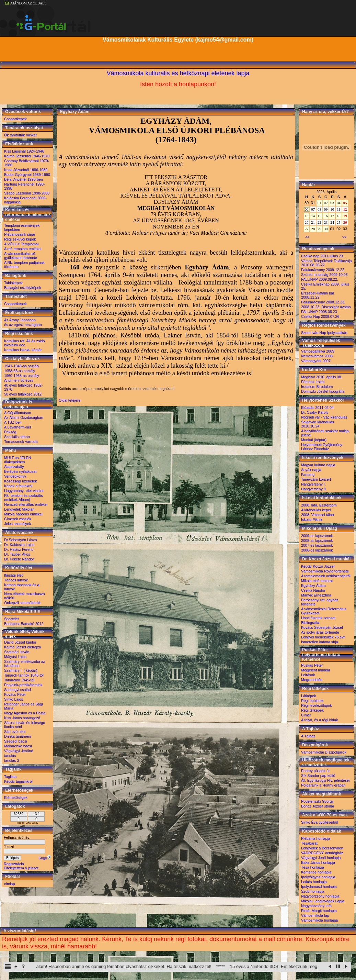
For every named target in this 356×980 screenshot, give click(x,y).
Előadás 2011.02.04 (317, 408)
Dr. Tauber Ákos (17, 554)
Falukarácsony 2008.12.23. (323, 302)
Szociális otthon (17, 437)
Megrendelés (312, 680)
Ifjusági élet (13, 575)
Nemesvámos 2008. (317, 356)
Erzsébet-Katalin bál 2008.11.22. (317, 295)
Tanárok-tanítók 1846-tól (24, 675)
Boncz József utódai (317, 806)
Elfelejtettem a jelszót (21, 868)
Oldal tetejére (70, 400)
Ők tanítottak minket (20, 135)
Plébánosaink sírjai (19, 234)
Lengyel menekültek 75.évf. (323, 637)
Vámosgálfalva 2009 (318, 351)
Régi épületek (312, 701)
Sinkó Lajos (14, 699)
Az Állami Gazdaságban (24, 417)
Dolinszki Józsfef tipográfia (323, 391)
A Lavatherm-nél (18, 427)
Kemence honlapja (316, 872)
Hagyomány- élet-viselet (24, 491)
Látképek (308, 696)
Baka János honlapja (318, 862)
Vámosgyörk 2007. (316, 361)
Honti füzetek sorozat (318, 618)
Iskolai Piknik (312, 520)
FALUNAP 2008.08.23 (319, 312)
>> (344, 237)
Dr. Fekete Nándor (19, 559)
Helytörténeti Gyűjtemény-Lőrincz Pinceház (322, 447)
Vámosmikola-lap (315, 915)
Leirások (308, 675)
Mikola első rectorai (317, 581)
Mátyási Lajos (15, 657)
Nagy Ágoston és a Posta (25, 713)
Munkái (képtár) (314, 440)
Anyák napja (311, 470)
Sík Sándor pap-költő (318, 776)
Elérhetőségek (16, 798)
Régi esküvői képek (20, 239)
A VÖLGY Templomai (21, 244)
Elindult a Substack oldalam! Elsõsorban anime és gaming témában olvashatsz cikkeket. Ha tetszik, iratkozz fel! (135, 966)
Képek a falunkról (18, 486)
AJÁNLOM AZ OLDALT (26, 3)
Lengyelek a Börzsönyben (322, 848)
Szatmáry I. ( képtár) (21, 670)
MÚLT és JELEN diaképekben (18, 460)
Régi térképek (312, 710)
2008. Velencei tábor (318, 515)
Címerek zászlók (18, 519)
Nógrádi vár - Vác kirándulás (324, 417)
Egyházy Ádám (313, 586)
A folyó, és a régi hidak (319, 720)
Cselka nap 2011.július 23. (323, 256)
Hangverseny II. (314, 489)
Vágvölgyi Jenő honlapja (321, 858)
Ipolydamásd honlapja (319, 887)
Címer (306, 715)
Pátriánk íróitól (313, 382)
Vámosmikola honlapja (319, 920)
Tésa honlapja (313, 867)
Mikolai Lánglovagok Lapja (323, 901)
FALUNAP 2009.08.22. (320, 279)
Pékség (10, 432)
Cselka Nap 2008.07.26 (320, 316)
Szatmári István (17, 652)
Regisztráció (14, 864)
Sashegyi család (18, 690)
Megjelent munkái (315, 670)
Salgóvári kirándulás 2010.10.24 (318, 424)
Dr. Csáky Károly (315, 412)
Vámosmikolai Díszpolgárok (324, 752)
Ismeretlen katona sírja (320, 642)
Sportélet (12, 619)
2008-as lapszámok (317, 541)
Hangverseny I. (313, 484)
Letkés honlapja (314, 882)
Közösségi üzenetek (20, 481)
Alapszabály (14, 467)
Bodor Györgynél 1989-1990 (27, 175)
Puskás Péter (312, 665)
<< (307, 237)
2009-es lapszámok (317, 536)
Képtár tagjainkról (18, 781)
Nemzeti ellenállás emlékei (26, 504)
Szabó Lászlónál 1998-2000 (27, 193)
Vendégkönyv (15, 476)
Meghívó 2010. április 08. (321, 377)
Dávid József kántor (20, 642)
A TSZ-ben (13, 422)
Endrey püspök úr (315, 771)
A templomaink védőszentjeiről (326, 576)
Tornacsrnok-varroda (21, 442)
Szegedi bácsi (15, 741)
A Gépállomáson (18, 413)
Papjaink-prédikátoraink (23, 685)
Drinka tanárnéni (18, 736)
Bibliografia (310, 623)
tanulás (10, 756)
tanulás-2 (12, 760)
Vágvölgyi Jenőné (19, 751)
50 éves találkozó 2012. (23, 394)
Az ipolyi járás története (320, 632)
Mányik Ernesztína (316, 595)
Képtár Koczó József (318, 566)
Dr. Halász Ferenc (19, 549)
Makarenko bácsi (18, 746)
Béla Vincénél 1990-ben (24, 179)
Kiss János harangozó (22, 718)
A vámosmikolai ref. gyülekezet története (21, 256)
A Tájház (308, 736)
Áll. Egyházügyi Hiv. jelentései (325, 780)
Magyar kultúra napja (318, 465)
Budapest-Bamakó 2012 (24, 624)
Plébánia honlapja (316, 838)
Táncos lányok (16, 580)
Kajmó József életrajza (22, 647)
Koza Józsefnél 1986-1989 (26, 170)
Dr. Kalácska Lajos (19, 545)
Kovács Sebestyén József (322, 627)
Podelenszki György (317, 801)
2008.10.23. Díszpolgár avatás (326, 307)
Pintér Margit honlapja (319, 911)
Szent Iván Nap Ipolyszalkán (324, 333)
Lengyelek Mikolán (19, 509)
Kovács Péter (15, 694)
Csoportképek (15, 119)
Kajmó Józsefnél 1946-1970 (27, 156)
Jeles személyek (18, 524)
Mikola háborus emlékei (23, 514)
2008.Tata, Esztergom (319, 505)
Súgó (45, 858)
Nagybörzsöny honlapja (320, 896)
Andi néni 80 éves (19, 380)
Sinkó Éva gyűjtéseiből (319, 822)
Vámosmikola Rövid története (325, 571)
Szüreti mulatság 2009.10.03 (324, 275)
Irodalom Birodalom (317, 387)
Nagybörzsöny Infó (316, 906)
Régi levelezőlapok (316, 705)
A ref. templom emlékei (23, 249)
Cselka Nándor (313, 590)
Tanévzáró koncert (316, 479)
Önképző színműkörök (22, 603)
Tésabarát (309, 843)
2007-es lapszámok (317, 545)
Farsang (308, 475)
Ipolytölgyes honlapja (318, 877)
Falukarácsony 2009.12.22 (323, 270)
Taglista (10, 777)
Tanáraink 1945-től (19, 680)
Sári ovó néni (15, 732)
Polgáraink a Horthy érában (323, 785)
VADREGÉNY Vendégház (322, 853)
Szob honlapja (313, 891)
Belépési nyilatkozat (20, 471)
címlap (9, 884)
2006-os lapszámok (317, 550)
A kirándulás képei (316, 510)
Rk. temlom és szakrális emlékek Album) (24, 498)
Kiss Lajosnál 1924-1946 (24, 151)
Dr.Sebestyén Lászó (20, 540)
